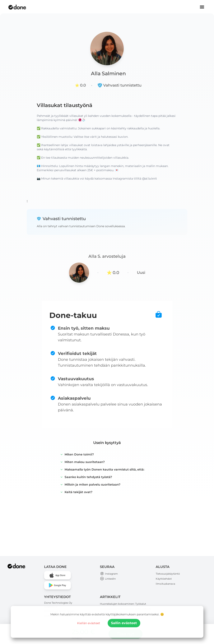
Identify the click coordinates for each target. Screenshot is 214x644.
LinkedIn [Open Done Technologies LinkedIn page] (108, 579)
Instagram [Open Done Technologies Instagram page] (109, 574)
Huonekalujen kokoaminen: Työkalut (123, 604)
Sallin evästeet (124, 623)
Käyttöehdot (164, 579)
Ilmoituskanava (165, 584)
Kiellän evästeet (89, 623)
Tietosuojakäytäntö (168, 574)
